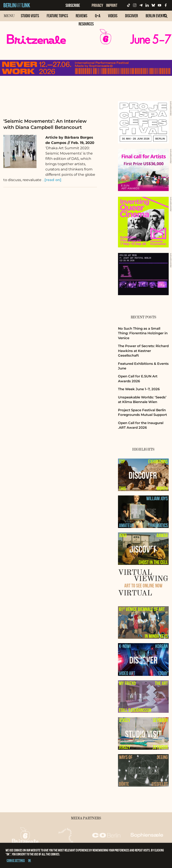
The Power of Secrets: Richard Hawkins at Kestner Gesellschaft (143, 351)
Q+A (98, 16)
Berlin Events (156, 16)
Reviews (81, 16)
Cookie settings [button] (16, 860)
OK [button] (30, 860)
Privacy (97, 5)
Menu (9, 16)
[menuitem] (30, 18)
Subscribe (73, 5)
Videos (113, 16)
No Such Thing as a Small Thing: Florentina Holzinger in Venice (143, 333)
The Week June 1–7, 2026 (139, 389)
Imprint (112, 5)
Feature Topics (57, 16)
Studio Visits (30, 16)
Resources (86, 24)
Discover (131, 16)
